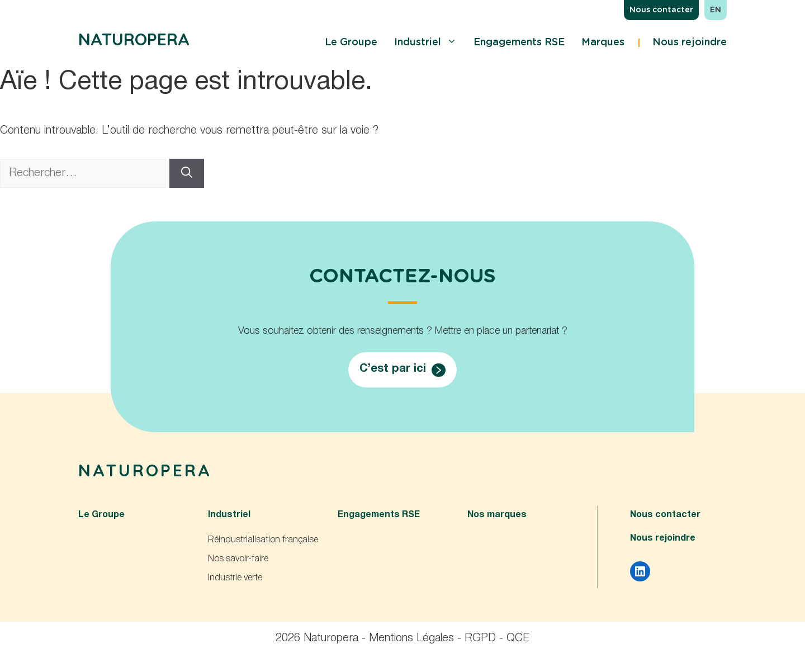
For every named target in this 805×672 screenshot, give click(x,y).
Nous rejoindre (690, 42)
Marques (603, 42)
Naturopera (134, 39)
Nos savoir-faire (238, 559)
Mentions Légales (411, 638)
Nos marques (497, 515)
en (716, 10)
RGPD (480, 638)
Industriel (425, 42)
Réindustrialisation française (263, 540)
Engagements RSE (519, 42)
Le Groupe (351, 42)
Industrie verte (235, 578)
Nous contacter (661, 10)
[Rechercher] (187, 173)
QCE (518, 638)
